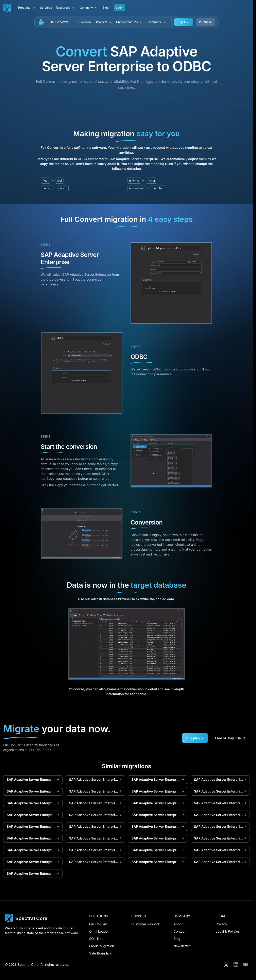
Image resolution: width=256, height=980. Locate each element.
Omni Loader (99, 931)
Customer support (145, 924)
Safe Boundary (101, 953)
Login (120, 8)
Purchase (205, 22)
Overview (85, 22)
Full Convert (58, 22)
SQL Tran (96, 939)
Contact (179, 931)
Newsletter (182, 946)
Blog (106, 8)
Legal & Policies (228, 931)
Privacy (221, 924)
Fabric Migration (102, 946)
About (178, 924)
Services (46, 8)
